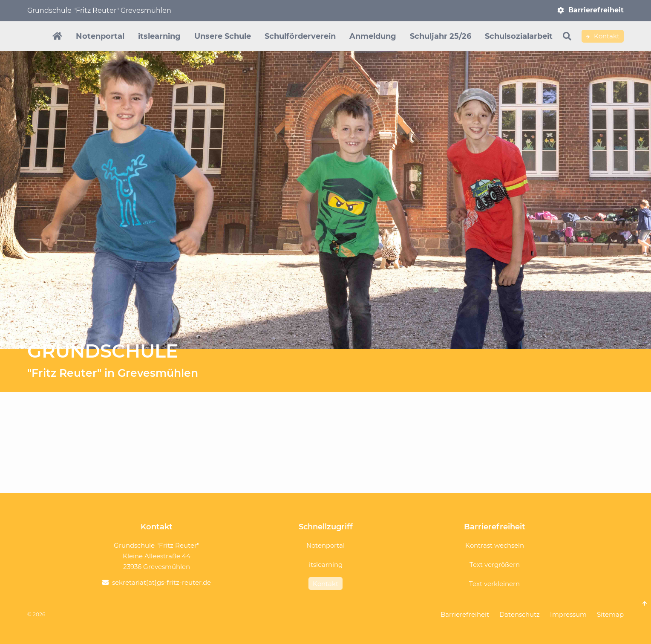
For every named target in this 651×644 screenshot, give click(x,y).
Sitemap (610, 614)
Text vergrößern (495, 565)
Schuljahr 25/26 (441, 36)
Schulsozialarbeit (519, 36)
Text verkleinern (494, 584)
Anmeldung (373, 36)
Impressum (568, 614)
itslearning (159, 36)
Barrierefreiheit (596, 10)
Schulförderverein (300, 36)
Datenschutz (520, 614)
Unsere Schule (223, 36)
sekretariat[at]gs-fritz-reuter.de (161, 582)
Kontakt (603, 36)
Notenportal (100, 36)
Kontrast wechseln (495, 545)
